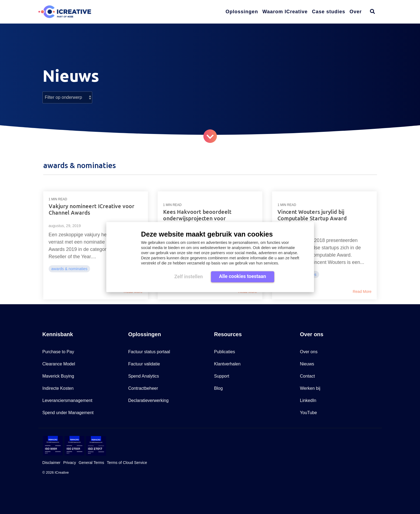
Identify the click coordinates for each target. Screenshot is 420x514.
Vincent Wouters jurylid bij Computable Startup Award (312, 215)
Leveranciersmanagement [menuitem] (67, 400)
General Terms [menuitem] (91, 463)
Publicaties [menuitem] (225, 352)
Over (356, 12)
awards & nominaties (70, 269)
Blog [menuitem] (219, 388)
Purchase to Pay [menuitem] (58, 352)
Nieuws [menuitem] (307, 364)
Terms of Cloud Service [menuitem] (127, 463)
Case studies (329, 12)
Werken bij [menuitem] (310, 388)
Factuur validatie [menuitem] (144, 364)
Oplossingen (242, 12)
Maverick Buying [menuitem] (58, 376)
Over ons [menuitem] (309, 352)
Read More (362, 292)
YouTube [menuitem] (308, 413)
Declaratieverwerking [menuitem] (148, 400)
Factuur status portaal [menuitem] (149, 352)
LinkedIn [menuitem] (308, 400)
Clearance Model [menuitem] (59, 364)
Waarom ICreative (285, 12)
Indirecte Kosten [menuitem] (58, 388)
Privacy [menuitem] (70, 463)
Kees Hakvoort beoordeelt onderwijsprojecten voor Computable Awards (197, 218)
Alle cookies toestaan (243, 276)
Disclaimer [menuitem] (52, 463)
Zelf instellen (188, 276)
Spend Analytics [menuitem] (144, 376)
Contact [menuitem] (307, 376)
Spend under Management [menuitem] (68, 413)
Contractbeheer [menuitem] (143, 388)
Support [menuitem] (222, 376)
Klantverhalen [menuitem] (227, 364)
